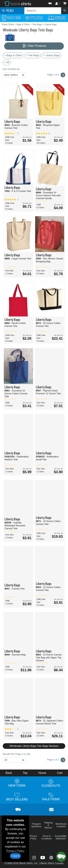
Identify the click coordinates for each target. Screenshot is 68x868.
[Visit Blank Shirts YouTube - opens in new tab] (43, 857)
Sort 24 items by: (11, 69)
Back (9, 773)
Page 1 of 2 (56, 760)
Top (25, 773)
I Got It (15, 856)
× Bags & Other (13, 55)
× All (7, 62)
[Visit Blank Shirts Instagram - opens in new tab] (34, 857)
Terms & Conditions (47, 837)
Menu (7, 11)
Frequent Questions (36, 825)
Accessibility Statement (61, 837)
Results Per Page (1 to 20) (16, 754)
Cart (60, 773)
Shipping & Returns (48, 825)
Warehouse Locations (61, 825)
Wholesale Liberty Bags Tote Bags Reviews (34, 746)
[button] (50, 3)
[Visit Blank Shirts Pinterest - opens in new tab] (51, 857)
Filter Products (34, 46)
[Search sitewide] (43, 11)
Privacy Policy (15, 851)
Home (42, 773)
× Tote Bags (33, 55)
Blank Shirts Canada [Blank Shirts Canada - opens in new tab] (52, 863)
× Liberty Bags (51, 55)
